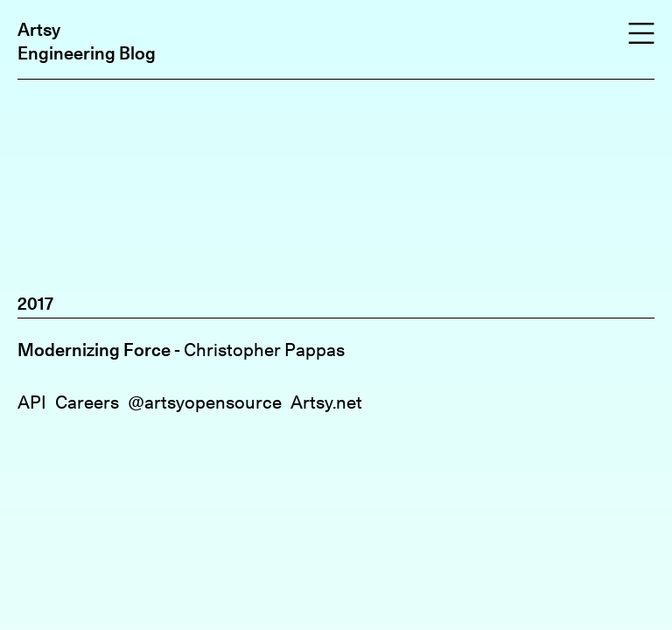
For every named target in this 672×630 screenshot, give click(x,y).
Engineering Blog (87, 53)
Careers (87, 402)
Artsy (39, 29)
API (32, 402)
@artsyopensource (205, 402)
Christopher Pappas (264, 350)
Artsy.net (326, 402)
